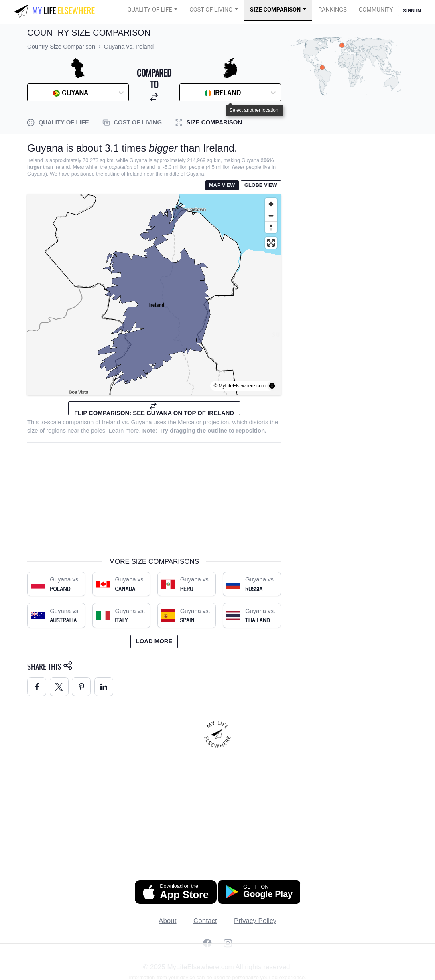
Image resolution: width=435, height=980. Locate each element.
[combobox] (52, 93)
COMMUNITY (376, 10)
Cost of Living (211, 10)
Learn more (124, 431)
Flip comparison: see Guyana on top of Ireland (154, 408)
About (167, 921)
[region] (154, 294)
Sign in (412, 11)
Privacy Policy (255, 921)
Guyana (142, 422)
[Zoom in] (271, 204)
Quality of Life (150, 10)
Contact (205, 921)
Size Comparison (275, 10)
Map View (222, 185)
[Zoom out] (271, 216)
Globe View (261, 185)
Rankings (332, 10)
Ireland (111, 422)
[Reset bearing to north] (271, 227)
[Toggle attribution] (272, 386)
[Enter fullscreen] (271, 243)
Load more (154, 641)
